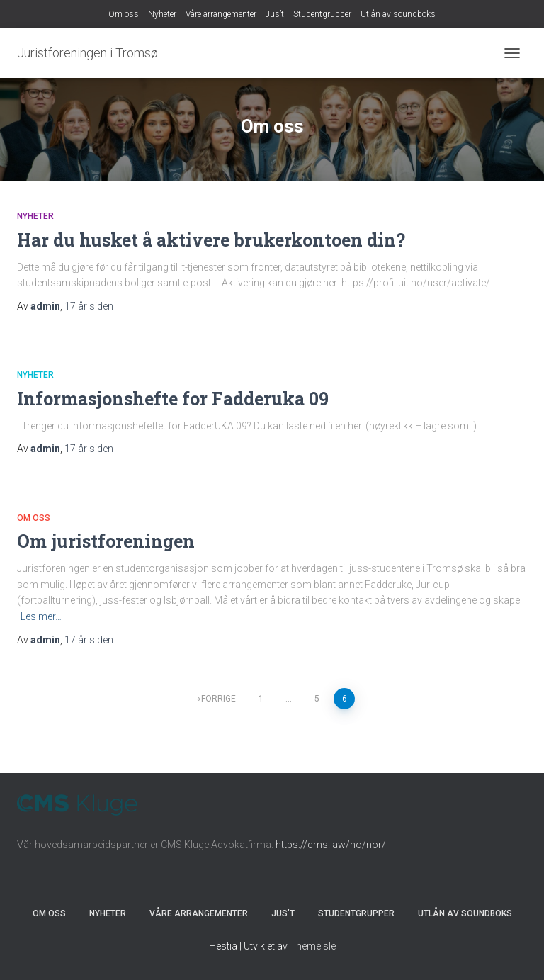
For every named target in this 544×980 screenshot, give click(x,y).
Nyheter (162, 14)
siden (89, 306)
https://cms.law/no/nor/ (331, 845)
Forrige (219, 699)
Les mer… (41, 616)
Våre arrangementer (221, 14)
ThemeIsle (313, 946)
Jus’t (275, 14)
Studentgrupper (322, 14)
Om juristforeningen (106, 541)
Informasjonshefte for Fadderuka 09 (173, 399)
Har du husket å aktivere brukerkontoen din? (211, 240)
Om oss (124, 14)
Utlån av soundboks (398, 14)
